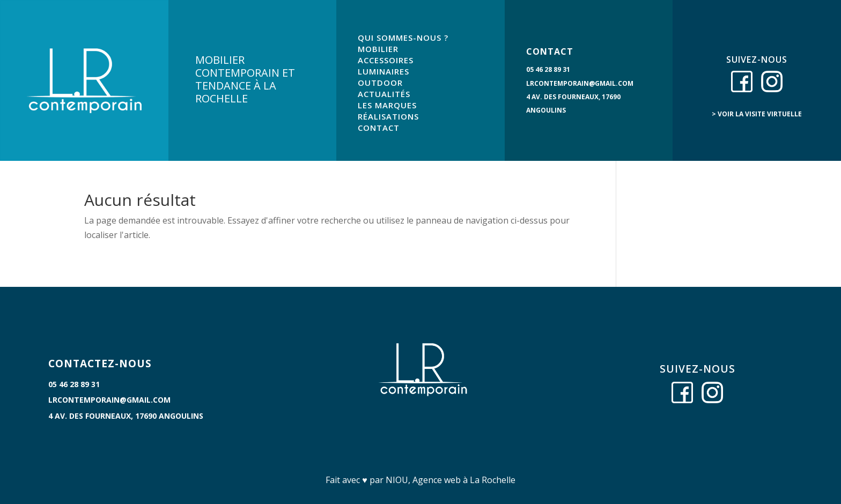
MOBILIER (378, 49)
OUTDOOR (380, 83)
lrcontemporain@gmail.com (580, 83)
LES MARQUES (387, 105)
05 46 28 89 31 (548, 69)
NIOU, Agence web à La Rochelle (451, 480)
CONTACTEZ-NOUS (100, 364)
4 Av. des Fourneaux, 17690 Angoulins (126, 416)
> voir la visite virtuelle (757, 114)
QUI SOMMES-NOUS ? (403, 38)
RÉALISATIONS (388, 116)
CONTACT (379, 128)
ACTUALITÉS (384, 94)
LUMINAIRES (383, 71)
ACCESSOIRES (386, 60)
